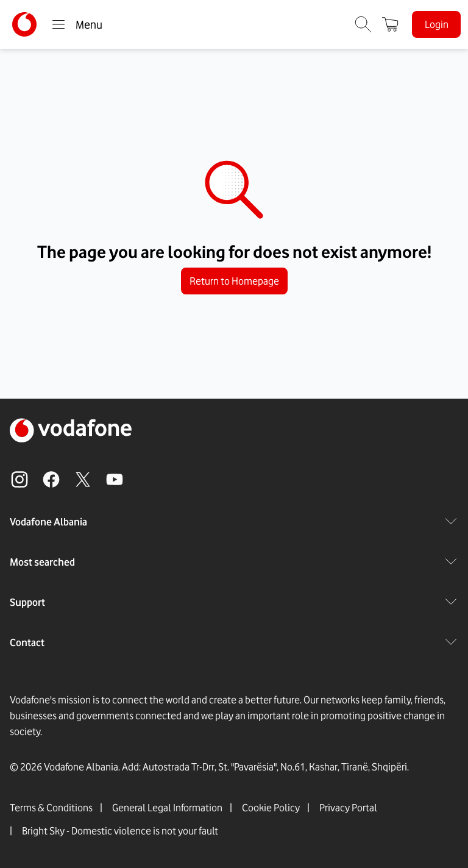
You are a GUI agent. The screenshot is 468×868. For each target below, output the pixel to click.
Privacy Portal (348, 808)
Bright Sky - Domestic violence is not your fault (120, 831)
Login (437, 24)
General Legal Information (167, 808)
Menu (77, 24)
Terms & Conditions (51, 808)
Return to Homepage (234, 281)
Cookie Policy (271, 808)
